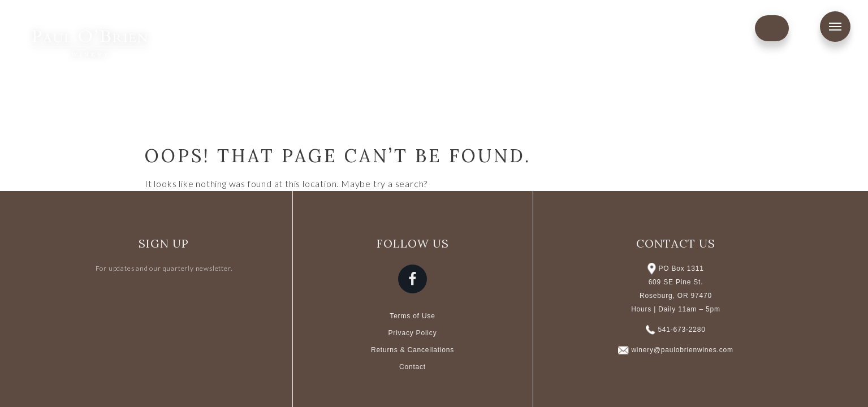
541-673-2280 (681, 330)
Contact (413, 367)
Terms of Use (412, 316)
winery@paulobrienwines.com (682, 350)
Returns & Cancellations (413, 350)
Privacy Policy (413, 333)
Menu (835, 27)
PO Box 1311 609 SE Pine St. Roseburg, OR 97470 (676, 282)
